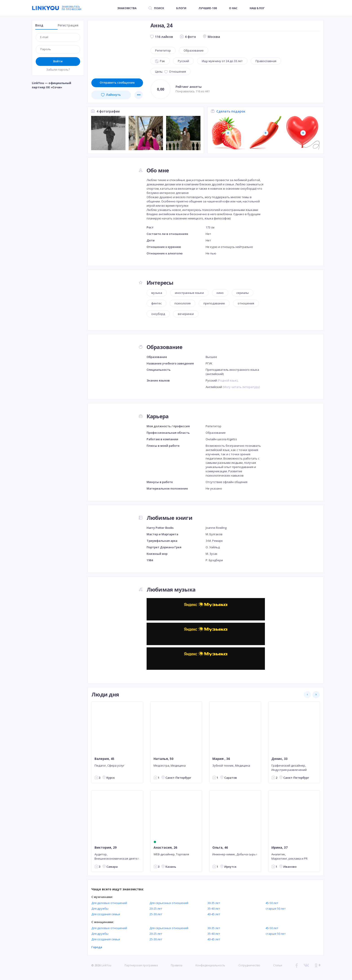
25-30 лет (156, 914)
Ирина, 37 (279, 848)
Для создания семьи (106, 914)
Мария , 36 (221, 759)
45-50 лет (272, 903)
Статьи (278, 965)
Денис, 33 (279, 759)
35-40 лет (214, 908)
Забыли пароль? (58, 69)
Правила (177, 965)
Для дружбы (100, 908)
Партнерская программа (141, 965)
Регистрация (68, 25)
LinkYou (106, 965)
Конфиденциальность (210, 965)
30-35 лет (214, 903)
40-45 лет (214, 914)
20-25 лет (156, 908)
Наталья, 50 (163, 759)
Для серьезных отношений (169, 903)
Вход (39, 25)
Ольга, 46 (220, 848)
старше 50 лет (276, 908)
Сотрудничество (249, 965)
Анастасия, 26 (165, 848)
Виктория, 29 (106, 848)
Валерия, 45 (104, 759)
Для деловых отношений (109, 903)
